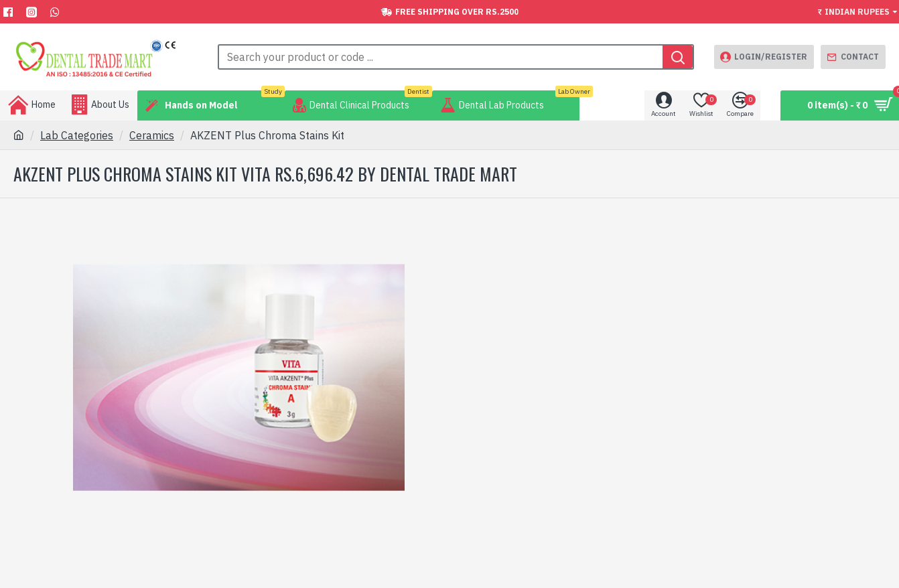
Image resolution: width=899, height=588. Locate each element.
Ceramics (152, 135)
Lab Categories (77, 135)
